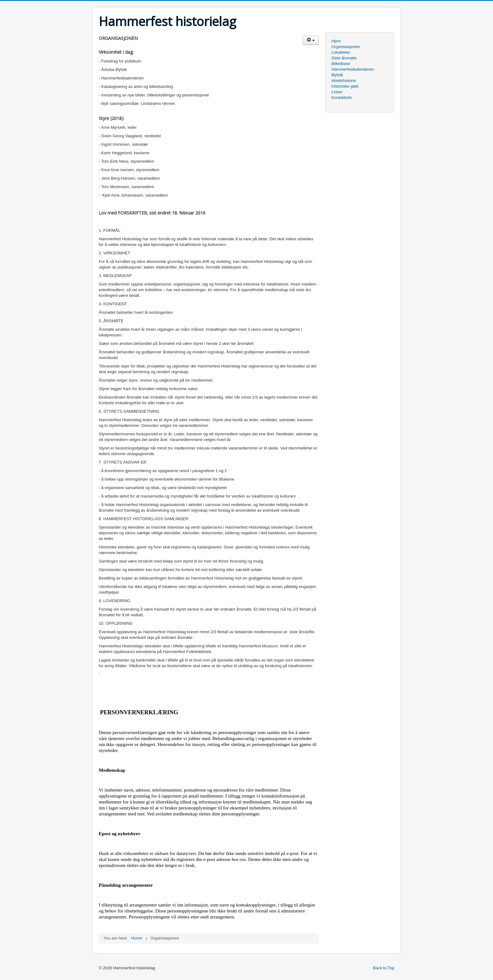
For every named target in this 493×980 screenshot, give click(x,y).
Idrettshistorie (344, 81)
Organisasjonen (346, 47)
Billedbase (341, 64)
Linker (337, 92)
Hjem (336, 41)
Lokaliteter (341, 52)
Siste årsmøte (344, 58)
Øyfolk (337, 75)
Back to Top (384, 968)
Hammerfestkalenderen (353, 69)
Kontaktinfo (342, 98)
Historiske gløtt (345, 86)
